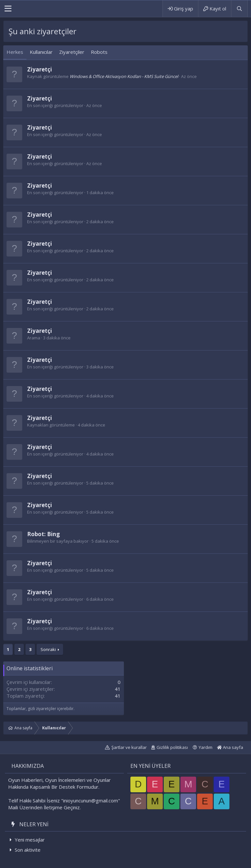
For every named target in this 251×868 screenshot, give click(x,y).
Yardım (206, 747)
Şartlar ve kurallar (129, 747)
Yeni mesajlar (30, 840)
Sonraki (48, 649)
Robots (99, 52)
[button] (8, 9)
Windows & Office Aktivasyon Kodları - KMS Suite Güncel (124, 76)
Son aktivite (28, 850)
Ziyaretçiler (72, 52)
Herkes (15, 52)
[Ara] (239, 9)
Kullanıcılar (41, 52)
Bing (53, 534)
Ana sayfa (230, 747)
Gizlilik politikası (172, 747)
